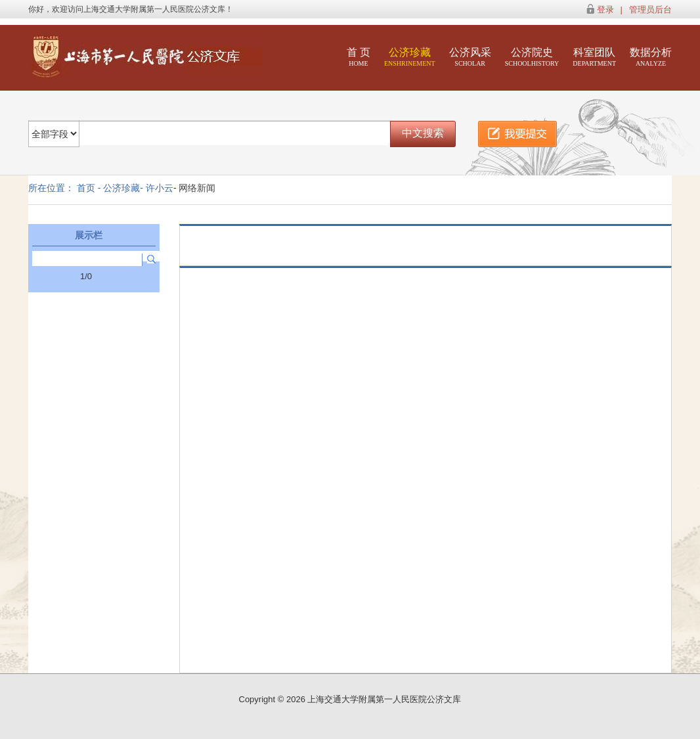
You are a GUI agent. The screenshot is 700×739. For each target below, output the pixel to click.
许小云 (160, 188)
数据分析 (651, 57)
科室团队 (594, 57)
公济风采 (470, 57)
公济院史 (532, 57)
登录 (605, 10)
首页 (86, 188)
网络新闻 (197, 188)
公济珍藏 (410, 57)
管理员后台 (650, 10)
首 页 (359, 57)
